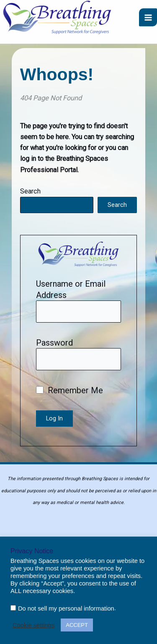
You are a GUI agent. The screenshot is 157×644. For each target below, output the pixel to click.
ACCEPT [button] (77, 625)
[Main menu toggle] (148, 17)
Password (54, 343)
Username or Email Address (71, 289)
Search (30, 191)
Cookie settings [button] (33, 625)
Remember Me (69, 390)
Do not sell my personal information (66, 608)
